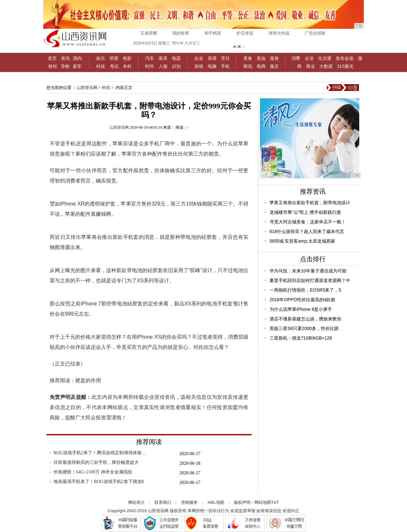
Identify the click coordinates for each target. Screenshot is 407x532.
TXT (275, 502)
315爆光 (345, 66)
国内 (78, 58)
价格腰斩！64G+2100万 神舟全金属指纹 (93, 472)
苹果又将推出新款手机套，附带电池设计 (310, 203)
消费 (296, 58)
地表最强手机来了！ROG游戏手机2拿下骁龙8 (99, 482)
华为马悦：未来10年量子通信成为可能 (308, 271)
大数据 (326, 66)
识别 (176, 66)
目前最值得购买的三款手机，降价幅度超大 (96, 462)
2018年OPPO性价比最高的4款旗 (302, 300)
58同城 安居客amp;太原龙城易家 (302, 241)
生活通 (325, 58)
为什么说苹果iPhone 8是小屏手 (301, 309)
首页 (52, 58)
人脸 (163, 66)
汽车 (150, 58)
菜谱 (212, 58)
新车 (77, 66)
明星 (114, 58)
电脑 (212, 66)
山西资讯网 (87, 88)
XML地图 (216, 502)
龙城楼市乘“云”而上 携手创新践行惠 (305, 212)
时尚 (150, 66)
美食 (248, 58)
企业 (199, 58)
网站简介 (137, 502)
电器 (176, 58)
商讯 (248, 66)
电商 (261, 66)
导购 (65, 66)
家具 (163, 58)
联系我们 (163, 502)
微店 (274, 66)
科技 (101, 66)
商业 (311, 66)
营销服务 (189, 502)
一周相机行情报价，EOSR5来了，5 (305, 290)
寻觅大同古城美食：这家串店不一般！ (308, 222)
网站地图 (263, 502)
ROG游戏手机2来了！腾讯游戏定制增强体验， (100, 453)
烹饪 (225, 58)
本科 (127, 66)
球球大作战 (279, 33)
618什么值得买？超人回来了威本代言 (307, 231)
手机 (225, 66)
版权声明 (242, 502)
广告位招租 (315, 33)
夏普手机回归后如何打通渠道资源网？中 (310, 280)
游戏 (199, 66)
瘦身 (274, 58)
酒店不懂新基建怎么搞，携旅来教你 (305, 319)
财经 (53, 66)
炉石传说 (245, 33)
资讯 (65, 58)
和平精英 (213, 33)
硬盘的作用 (88, 380)
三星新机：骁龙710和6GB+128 (301, 338)
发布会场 (345, 58)
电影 (127, 58)
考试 (114, 66)
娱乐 (101, 58)
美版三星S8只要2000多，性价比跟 (304, 328)
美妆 (261, 58)
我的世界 (181, 33)
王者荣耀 (149, 33)
